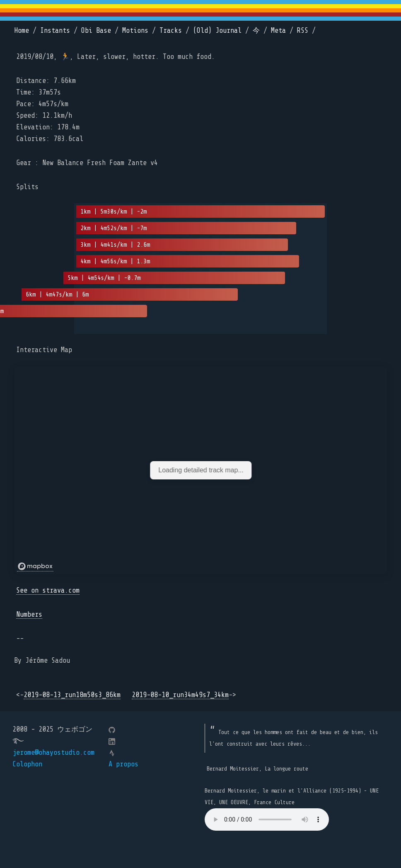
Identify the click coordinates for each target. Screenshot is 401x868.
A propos (123, 764)
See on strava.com (48, 590)
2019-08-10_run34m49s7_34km (180, 695)
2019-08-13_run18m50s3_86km (72, 695)
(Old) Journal (217, 30)
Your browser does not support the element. (267, 819)
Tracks (171, 30)
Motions (135, 30)
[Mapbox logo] (35, 567)
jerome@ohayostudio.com (53, 753)
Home (22, 30)
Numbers (29, 614)
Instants (55, 30)
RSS (303, 30)
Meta (278, 30)
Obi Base (96, 30)
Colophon (27, 764)
